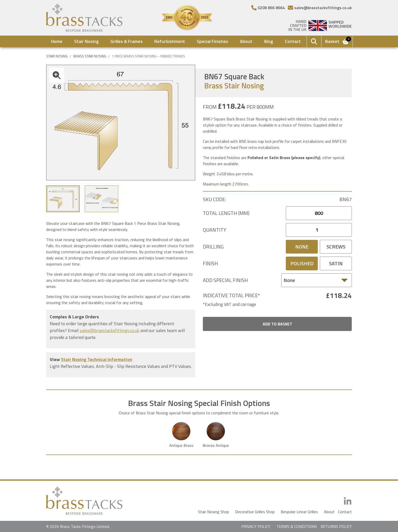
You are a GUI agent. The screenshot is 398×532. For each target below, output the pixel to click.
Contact (293, 41)
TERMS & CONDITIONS (297, 526)
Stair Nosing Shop (213, 512)
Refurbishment (170, 41)
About (246, 41)
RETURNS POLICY (336, 526)
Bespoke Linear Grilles (299, 512)
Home (57, 41)
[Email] (320, 8)
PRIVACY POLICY (256, 526)
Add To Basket (277, 324)
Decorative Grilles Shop (255, 512)
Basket (337, 41)
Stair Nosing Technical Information (97, 359)
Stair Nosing (86, 41)
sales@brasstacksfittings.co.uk (110, 330)
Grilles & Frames (127, 41)
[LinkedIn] (348, 501)
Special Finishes (212, 41)
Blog (269, 41)
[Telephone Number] (268, 8)
